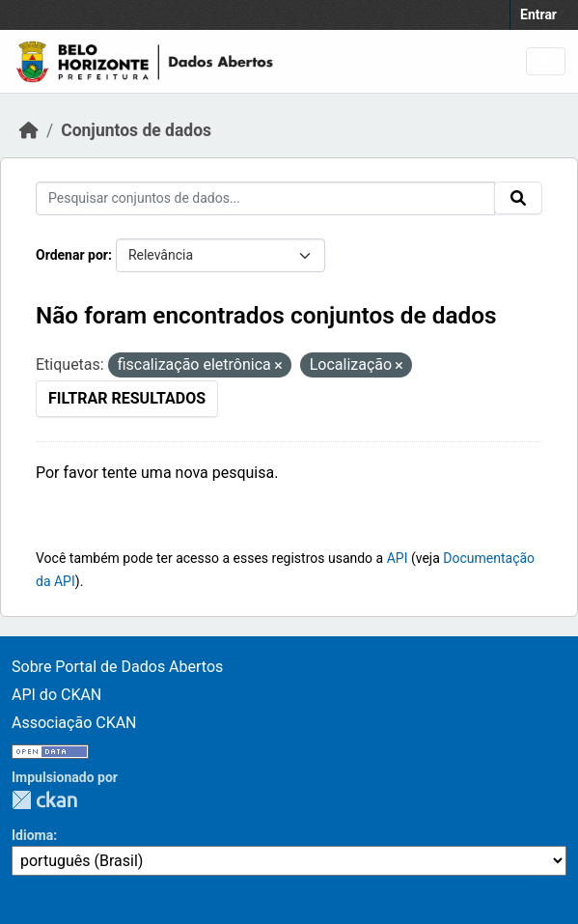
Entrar (538, 14)
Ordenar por (72, 255)
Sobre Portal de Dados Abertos (117, 667)
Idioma (32, 835)
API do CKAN (56, 695)
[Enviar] (518, 198)
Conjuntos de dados (136, 130)
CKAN (44, 800)
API (398, 558)
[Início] (29, 130)
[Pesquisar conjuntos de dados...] (265, 198)
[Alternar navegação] (546, 61)
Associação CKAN (74, 723)
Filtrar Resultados (127, 398)
